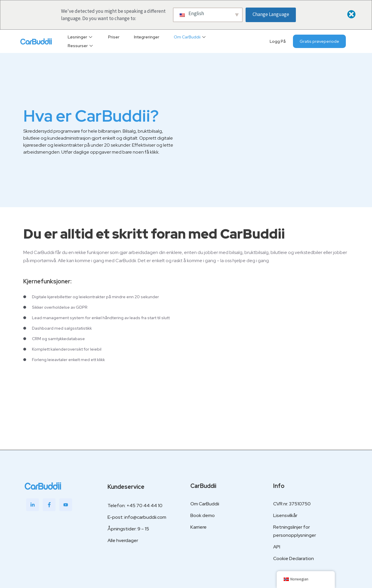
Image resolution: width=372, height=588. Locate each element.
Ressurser (81, 46)
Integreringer (147, 37)
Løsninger (81, 37)
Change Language (271, 14)
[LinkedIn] (33, 505)
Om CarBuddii (190, 37)
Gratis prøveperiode (319, 41)
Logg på (278, 41)
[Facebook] (49, 505)
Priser (114, 37)
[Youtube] (66, 505)
